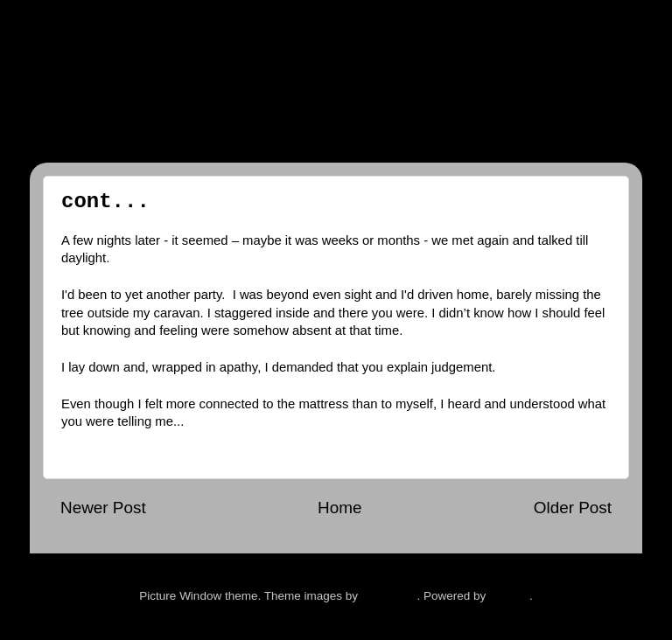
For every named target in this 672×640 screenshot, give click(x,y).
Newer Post (103, 508)
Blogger (509, 596)
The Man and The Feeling (283, 84)
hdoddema (389, 596)
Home (339, 508)
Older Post (573, 508)
